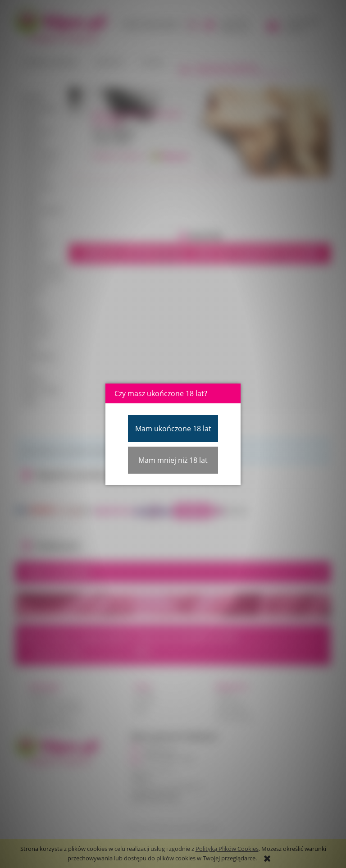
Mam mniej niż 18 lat (173, 460)
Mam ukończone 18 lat (173, 429)
